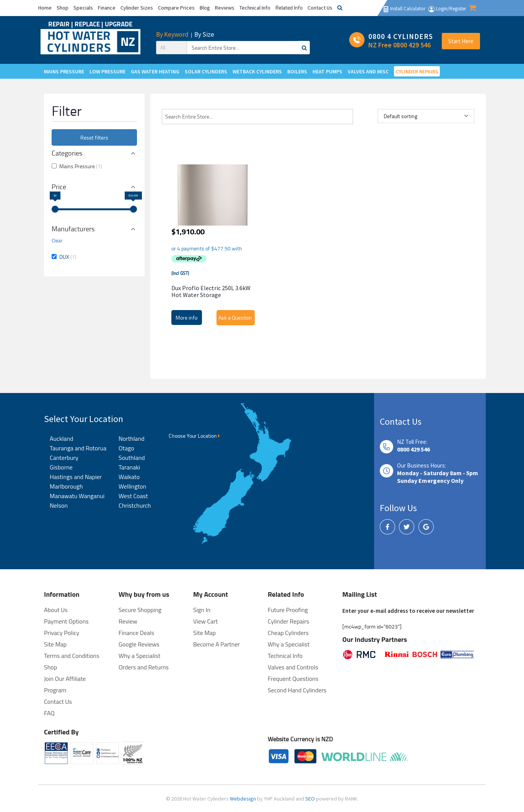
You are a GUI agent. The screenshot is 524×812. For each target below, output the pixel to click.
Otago (126, 448)
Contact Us (320, 8)
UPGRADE (119, 24)
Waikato (129, 477)
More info (186, 317)
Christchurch (135, 505)
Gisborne (61, 467)
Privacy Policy (62, 633)
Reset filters (94, 137)
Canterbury (64, 458)
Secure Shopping (140, 610)
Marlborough (66, 486)
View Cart (205, 621)
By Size (204, 34)
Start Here (461, 41)
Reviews (225, 8)
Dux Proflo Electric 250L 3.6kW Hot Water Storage (211, 291)
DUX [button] (68, 257)
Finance (107, 8)
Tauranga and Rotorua (78, 448)
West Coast (133, 496)
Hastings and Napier (76, 477)
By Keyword (172, 34)
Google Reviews (139, 644)
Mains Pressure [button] (81, 166)
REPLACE (88, 24)
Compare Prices (176, 8)
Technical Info (255, 8)
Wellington (132, 486)
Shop (63, 8)
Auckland (61, 438)
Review (128, 621)
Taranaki (129, 467)
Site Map (204, 633)
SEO (311, 799)
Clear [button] (57, 240)
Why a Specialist (139, 656)
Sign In (202, 610)
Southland (132, 458)
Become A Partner (216, 644)
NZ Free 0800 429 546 (400, 45)
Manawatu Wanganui (77, 496)
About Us (56, 610)
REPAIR (60, 24)
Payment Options (66, 621)
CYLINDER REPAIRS (417, 71)
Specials (83, 8)
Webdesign (243, 799)
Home (45, 8)
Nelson (59, 505)
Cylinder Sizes (137, 8)
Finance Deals (136, 633)
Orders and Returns (144, 667)
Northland (132, 438)
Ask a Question (235, 317)
